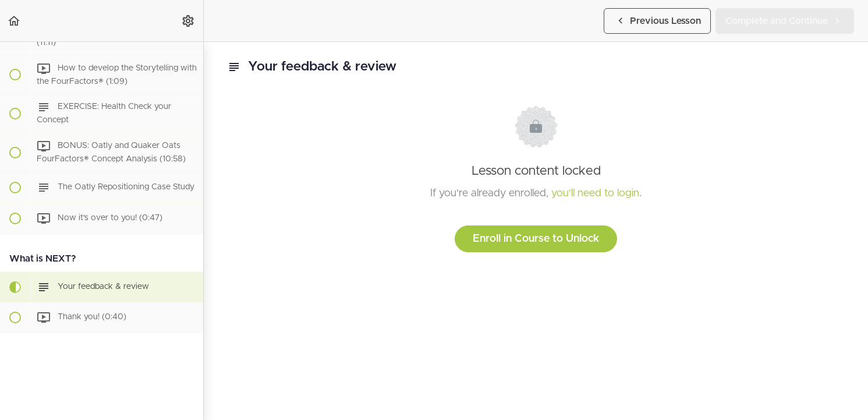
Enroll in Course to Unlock (536, 239)
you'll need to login (595, 193)
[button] (15, 21)
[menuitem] (189, 21)
